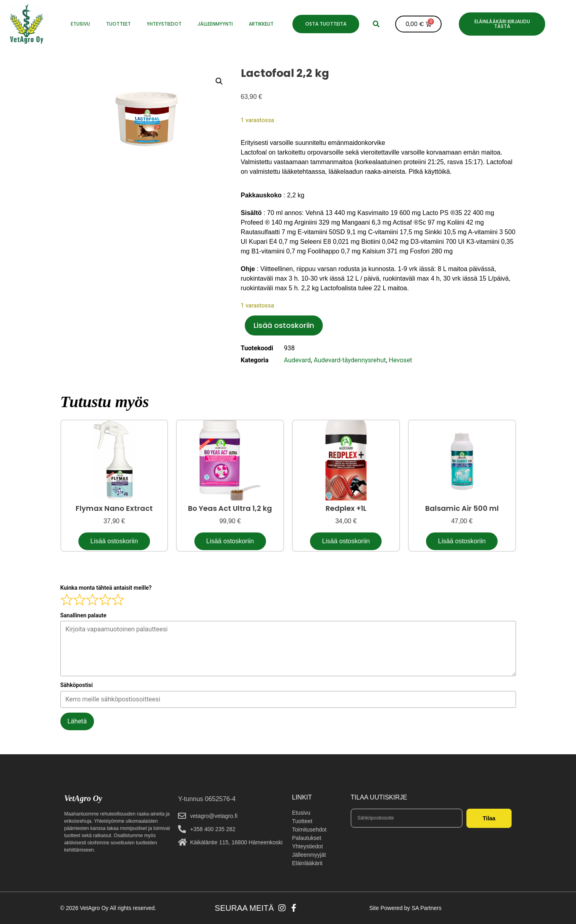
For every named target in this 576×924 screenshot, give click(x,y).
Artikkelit (261, 24)
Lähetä (77, 721)
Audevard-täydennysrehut (350, 360)
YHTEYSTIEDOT (164, 24)
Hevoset (401, 360)
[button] (376, 24)
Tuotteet (118, 24)
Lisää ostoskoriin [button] (114, 541)
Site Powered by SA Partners (405, 908)
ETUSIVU (80, 24)
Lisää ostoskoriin (284, 325)
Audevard (297, 360)
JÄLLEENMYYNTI (215, 24)
